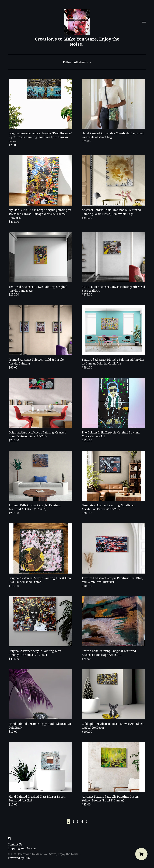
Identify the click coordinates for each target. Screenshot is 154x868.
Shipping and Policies (22, 848)
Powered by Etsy (19, 858)
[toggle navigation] (144, 23)
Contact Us (15, 845)
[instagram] (9, 839)
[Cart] (141, 854)
